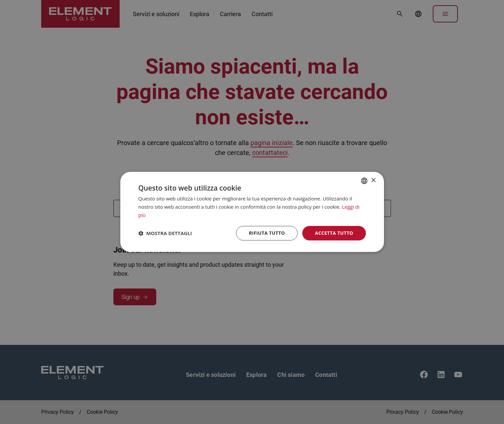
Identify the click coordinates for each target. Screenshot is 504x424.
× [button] (373, 181)
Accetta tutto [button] (334, 233)
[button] (165, 233)
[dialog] (252, 212)
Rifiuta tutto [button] (267, 233)
